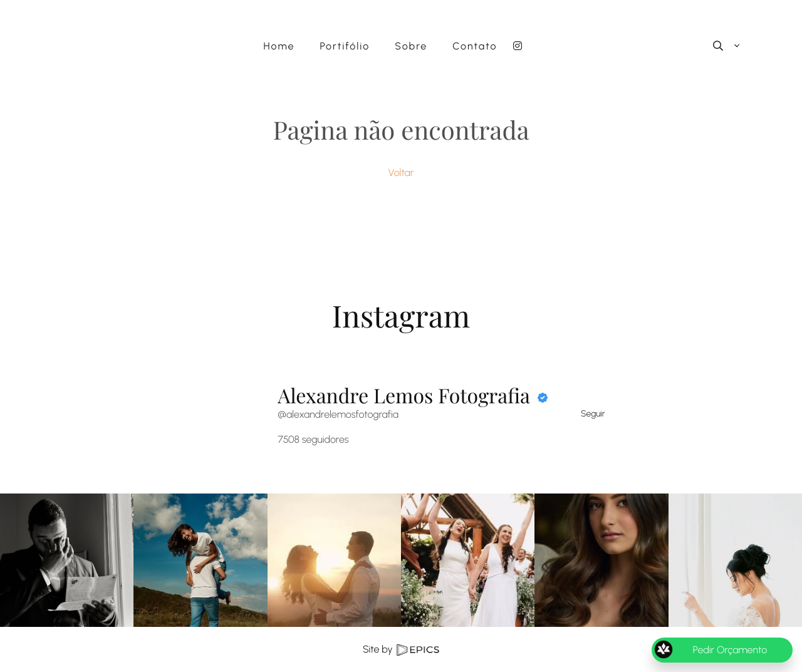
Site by (401, 649)
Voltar (401, 173)
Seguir (593, 414)
